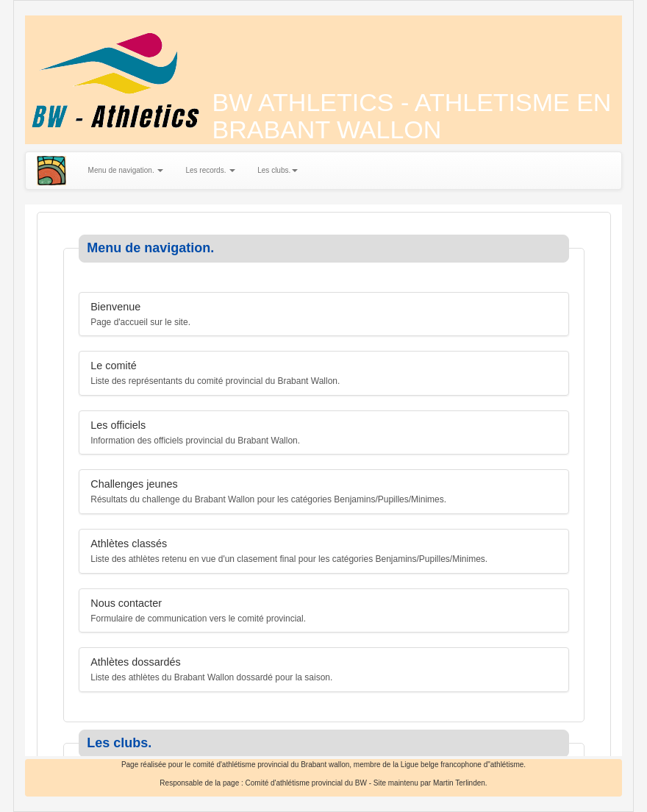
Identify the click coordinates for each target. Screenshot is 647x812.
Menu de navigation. (126, 170)
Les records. (210, 170)
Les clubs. (278, 170)
